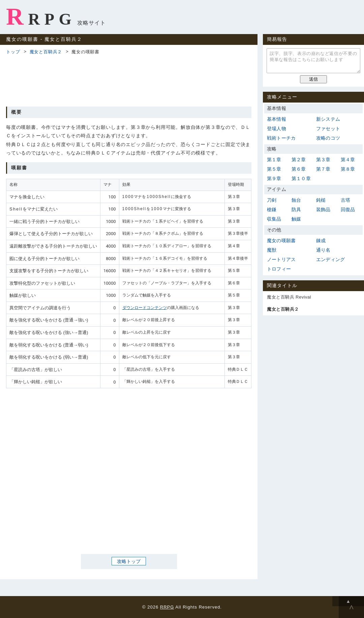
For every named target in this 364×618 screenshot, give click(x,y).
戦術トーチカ (281, 138)
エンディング (330, 259)
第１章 (274, 160)
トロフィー (279, 269)
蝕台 (296, 200)
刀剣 (272, 200)
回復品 (348, 209)
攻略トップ (129, 561)
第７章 (323, 169)
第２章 (299, 160)
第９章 (274, 178)
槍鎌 (272, 209)
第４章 (348, 160)
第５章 (274, 169)
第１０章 (301, 178)
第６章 (299, 169)
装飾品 (323, 209)
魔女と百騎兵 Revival (289, 297)
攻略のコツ (328, 138)
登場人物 (277, 129)
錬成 (321, 241)
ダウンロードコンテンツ (145, 308)
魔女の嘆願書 (281, 241)
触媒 (296, 219)
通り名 (323, 250)
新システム (328, 119)
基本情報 (277, 119)
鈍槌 (321, 200)
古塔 (345, 200)
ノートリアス (281, 259)
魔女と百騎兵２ (46, 52)
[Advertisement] (129, 80)
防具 (296, 209)
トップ (13, 52)
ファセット (328, 129)
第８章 (348, 169)
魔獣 (272, 250)
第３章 (323, 160)
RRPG (41, 17)
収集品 (274, 219)
